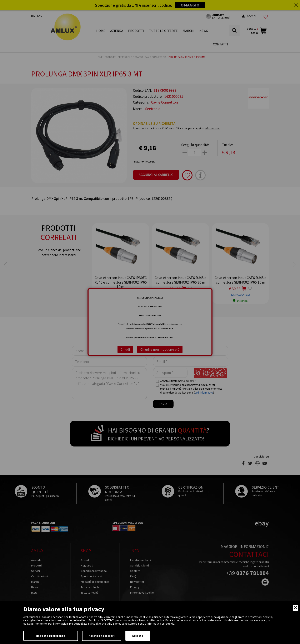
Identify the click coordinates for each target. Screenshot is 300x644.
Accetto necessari (102, 636)
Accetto (138, 636)
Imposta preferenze (51, 636)
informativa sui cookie (161, 624)
